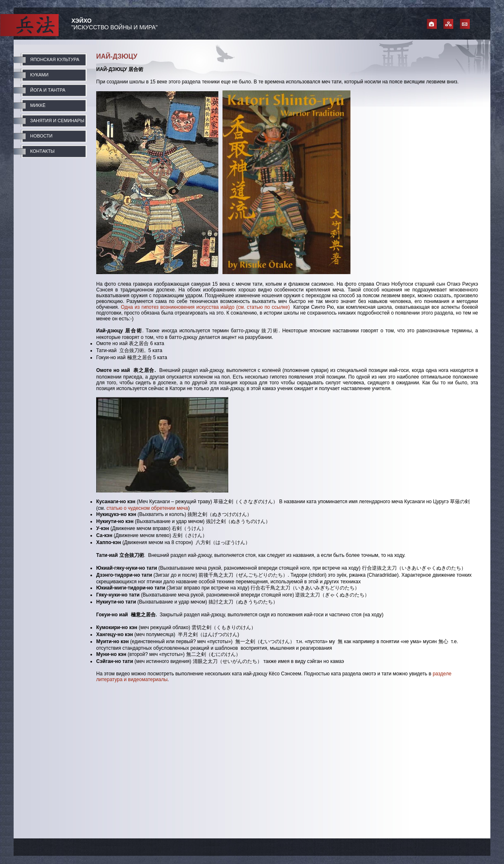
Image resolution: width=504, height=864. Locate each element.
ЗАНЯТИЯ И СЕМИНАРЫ (57, 121)
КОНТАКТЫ (42, 151)
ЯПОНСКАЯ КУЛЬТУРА (55, 59)
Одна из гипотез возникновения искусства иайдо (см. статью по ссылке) (205, 307)
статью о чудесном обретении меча (147, 508)
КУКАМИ (39, 75)
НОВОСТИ (41, 136)
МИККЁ (38, 105)
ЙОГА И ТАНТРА (48, 90)
